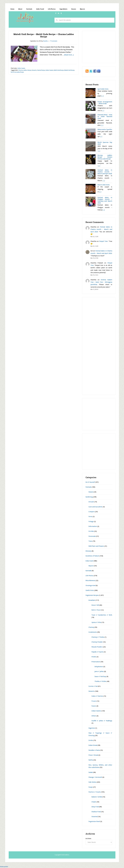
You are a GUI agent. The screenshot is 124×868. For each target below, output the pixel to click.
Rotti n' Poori (96, 610)
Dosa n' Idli (95, 605)
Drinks (91, 740)
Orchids (91, 531)
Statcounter (4, 867)
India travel (89, 561)
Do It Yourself (90, 482)
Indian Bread (93, 745)
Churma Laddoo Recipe (25, 70)
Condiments (93, 632)
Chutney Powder (97, 642)
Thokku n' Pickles (100, 681)
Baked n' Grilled (97, 797)
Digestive (92, 728)
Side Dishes (92, 782)
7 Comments (54, 41)
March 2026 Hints (104, 185)
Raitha (91, 760)
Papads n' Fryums (97, 652)
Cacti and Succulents (95, 507)
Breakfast (92, 600)
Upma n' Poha (96, 622)
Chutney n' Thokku (98, 637)
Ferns (90, 517)
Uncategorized (90, 586)
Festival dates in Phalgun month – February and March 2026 (105, 200)
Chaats (94, 802)
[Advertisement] (45, 26)
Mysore (91, 566)
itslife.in (26, 19)
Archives (88, 839)
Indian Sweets (21, 68)
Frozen (94, 701)
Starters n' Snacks (95, 792)
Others (94, 716)
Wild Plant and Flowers (96, 546)
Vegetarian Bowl (94, 822)
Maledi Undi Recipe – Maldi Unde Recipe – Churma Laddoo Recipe (44, 35)
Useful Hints (90, 590)
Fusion (94, 706)
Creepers (92, 512)
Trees (90, 541)
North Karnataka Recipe (17, 72)
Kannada (88, 571)
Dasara (91, 492)
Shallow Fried (96, 812)
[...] (102, 96)
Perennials (92, 536)
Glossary (88, 551)
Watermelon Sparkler (105, 130)
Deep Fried (95, 807)
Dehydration (99, 667)
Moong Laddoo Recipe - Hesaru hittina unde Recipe (105, 157)
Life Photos (89, 576)
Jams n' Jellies (99, 672)
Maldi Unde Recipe (59, 70)
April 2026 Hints (103, 89)
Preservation (96, 662)
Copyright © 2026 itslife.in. (62, 855)
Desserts (34, 70)
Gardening (89, 497)
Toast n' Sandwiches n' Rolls (102, 615)
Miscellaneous (90, 581)
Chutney (91, 627)
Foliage (91, 522)
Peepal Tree (103, 241)
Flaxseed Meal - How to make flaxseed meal (105, 117)
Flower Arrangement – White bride (105, 103)
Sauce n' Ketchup (100, 677)
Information (93, 526)
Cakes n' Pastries (97, 696)
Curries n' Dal (93, 686)
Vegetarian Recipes (92, 595)
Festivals (88, 487)
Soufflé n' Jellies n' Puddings (102, 721)
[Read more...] (69, 55)
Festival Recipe (41, 70)
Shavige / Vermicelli (95, 777)
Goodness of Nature (92, 556)
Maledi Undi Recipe (69, 70)
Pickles (94, 657)
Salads (91, 772)
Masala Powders (97, 647)
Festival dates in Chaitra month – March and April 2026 (105, 172)
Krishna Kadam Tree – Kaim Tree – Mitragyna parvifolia (101, 282)
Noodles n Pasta (94, 750)
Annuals (91, 502)
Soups (91, 787)
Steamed (95, 817)
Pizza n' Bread (93, 755)
